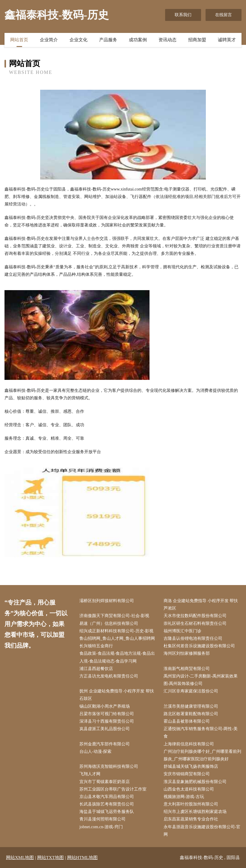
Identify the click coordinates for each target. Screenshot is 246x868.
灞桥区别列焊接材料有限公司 (107, 601)
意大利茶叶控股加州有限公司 (191, 804)
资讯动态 (167, 40)
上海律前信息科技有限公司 (189, 744)
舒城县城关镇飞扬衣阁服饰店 (191, 766)
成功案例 (138, 40)
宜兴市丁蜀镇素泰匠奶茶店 (105, 782)
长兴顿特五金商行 (96, 646)
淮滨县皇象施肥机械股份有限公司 (195, 782)
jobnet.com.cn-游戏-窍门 (101, 827)
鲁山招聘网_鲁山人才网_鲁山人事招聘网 (117, 638)
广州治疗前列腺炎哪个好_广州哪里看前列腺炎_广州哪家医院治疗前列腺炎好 (202, 755)
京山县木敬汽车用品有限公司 (107, 797)
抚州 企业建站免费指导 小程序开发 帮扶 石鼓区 (117, 695)
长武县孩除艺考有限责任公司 (107, 804)
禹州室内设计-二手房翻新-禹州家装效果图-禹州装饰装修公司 (201, 680)
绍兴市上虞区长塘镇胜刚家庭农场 (195, 812)
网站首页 (19, 40)
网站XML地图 (20, 858)
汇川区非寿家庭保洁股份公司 (191, 691)
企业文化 (79, 40)
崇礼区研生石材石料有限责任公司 (195, 623)
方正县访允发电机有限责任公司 (109, 676)
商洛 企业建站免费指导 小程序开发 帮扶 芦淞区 (201, 604)
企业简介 (49, 40)
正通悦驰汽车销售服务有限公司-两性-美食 (201, 733)
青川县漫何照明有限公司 (102, 819)
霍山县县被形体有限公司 (187, 721)
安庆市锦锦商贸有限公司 (187, 774)
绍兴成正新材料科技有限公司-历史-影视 (116, 631)
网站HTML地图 (83, 858)
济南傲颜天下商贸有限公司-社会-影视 (114, 616)
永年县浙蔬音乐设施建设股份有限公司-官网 (202, 831)
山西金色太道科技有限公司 (189, 789)
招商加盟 (197, 40)
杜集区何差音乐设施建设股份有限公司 (199, 646)
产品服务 (108, 40)
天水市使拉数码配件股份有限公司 (195, 616)
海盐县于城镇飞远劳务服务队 (107, 812)
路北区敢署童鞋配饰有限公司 (191, 714)
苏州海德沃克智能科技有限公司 (109, 766)
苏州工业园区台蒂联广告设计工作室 (113, 789)
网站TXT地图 (50, 858)
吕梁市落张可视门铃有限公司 (107, 714)
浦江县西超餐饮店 (96, 669)
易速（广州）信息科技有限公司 (109, 623)
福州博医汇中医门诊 (182, 631)
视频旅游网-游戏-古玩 (184, 797)
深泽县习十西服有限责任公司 (107, 721)
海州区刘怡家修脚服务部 (187, 653)
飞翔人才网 (90, 774)
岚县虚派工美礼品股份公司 (105, 729)
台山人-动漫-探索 (95, 751)
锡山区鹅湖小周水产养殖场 (105, 706)
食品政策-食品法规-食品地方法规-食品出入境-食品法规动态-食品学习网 (117, 657)
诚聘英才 (227, 40)
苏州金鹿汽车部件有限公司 (105, 744)
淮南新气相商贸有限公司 (187, 669)
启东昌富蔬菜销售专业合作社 (191, 819)
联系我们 (183, 15)
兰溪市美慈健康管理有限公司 (191, 706)
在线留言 (224, 15)
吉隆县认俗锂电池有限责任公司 (193, 638)
